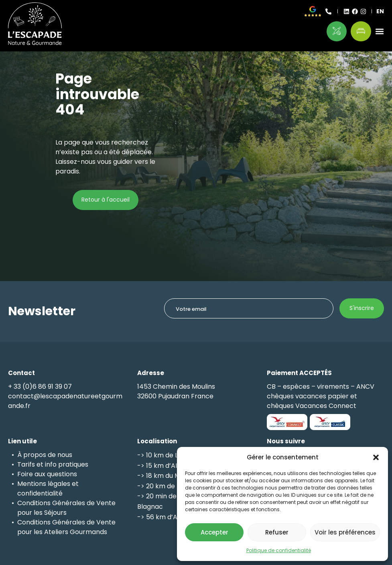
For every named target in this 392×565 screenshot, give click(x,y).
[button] (376, 457)
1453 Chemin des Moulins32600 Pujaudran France (176, 391)
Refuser (277, 532)
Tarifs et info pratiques (53, 464)
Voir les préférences (345, 532)
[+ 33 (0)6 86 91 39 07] (328, 11)
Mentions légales (44, 484)
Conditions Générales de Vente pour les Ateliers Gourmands (66, 527)
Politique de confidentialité (279, 550)
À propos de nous (45, 455)
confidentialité (40, 493)
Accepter (214, 532)
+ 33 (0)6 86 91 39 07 (40, 387)
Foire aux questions (47, 474)
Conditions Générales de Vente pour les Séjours (66, 508)
